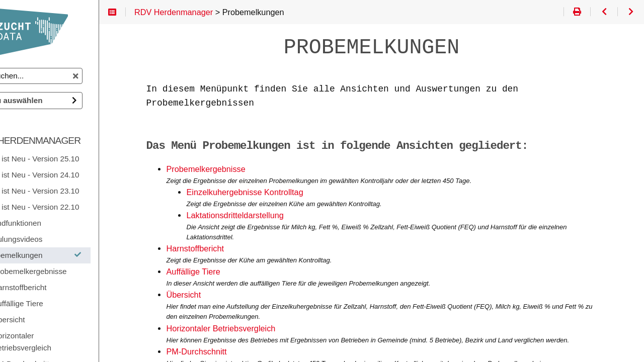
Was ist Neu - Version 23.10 (71, 191)
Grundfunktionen (53, 223)
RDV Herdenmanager (68, 141)
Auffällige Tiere (224, 272)
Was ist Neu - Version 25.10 (71, 159)
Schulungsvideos (53, 239)
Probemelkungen (79, 255)
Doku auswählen (52, 100)
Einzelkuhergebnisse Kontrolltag (276, 192)
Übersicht (215, 295)
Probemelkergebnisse (237, 169)
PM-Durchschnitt (227, 352)
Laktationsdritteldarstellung (266, 215)
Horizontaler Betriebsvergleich (252, 329)
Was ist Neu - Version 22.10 (71, 207)
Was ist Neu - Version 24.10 (71, 175)
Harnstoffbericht (226, 249)
